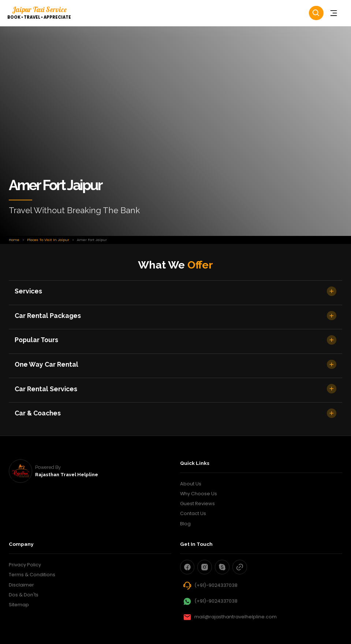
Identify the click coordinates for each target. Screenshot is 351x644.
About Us (191, 484)
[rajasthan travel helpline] (20, 471)
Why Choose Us (199, 494)
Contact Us (193, 513)
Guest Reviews (197, 504)
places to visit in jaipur (48, 240)
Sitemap (19, 605)
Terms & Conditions (32, 575)
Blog (185, 524)
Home (14, 240)
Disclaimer (21, 585)
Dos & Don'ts (24, 595)
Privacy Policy (25, 565)
